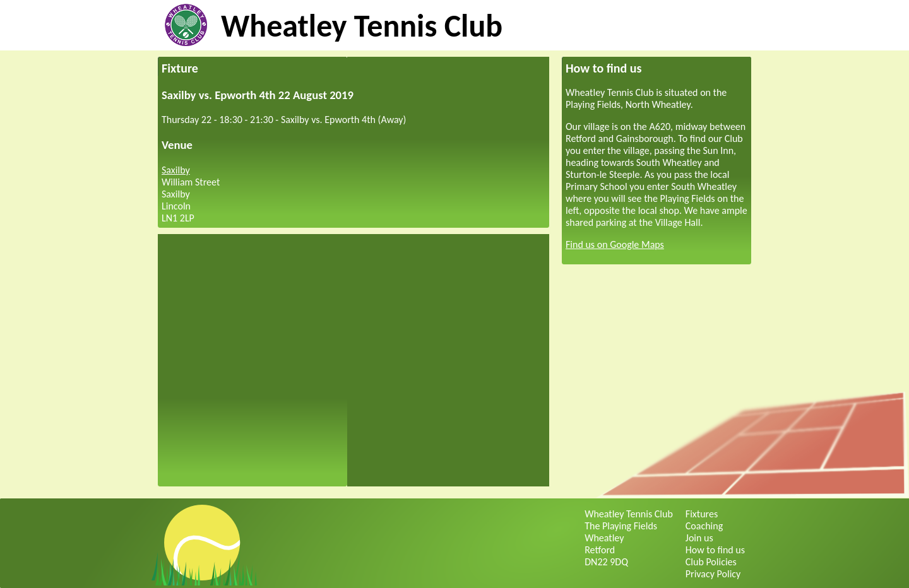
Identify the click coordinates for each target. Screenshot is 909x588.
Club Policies (711, 562)
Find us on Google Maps (615, 244)
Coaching (704, 526)
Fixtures (702, 514)
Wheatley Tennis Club (362, 26)
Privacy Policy (713, 574)
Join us (699, 538)
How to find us (715, 550)
